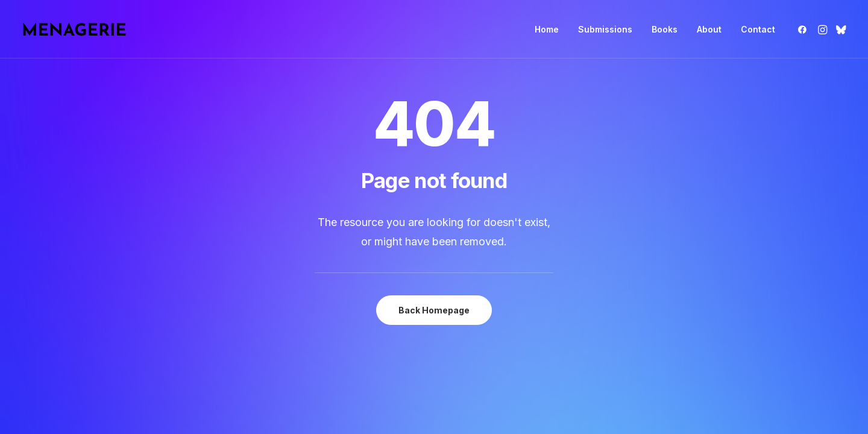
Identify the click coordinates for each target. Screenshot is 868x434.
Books (665, 29)
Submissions (605, 29)
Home (547, 29)
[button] (804, 29)
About (709, 29)
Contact (758, 29)
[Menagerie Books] (74, 29)
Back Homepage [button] (434, 310)
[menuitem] (547, 29)
